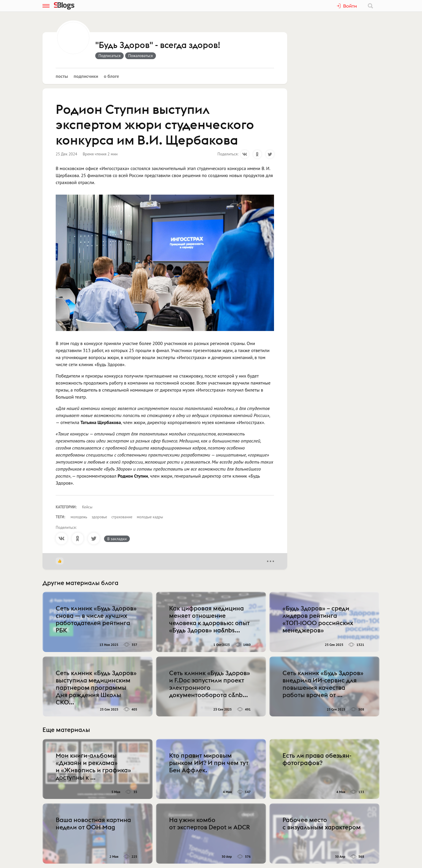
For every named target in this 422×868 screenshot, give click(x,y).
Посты (62, 76)
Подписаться (109, 56)
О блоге (111, 76)
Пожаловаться (141, 56)
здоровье (99, 517)
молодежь (79, 517)
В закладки (117, 539)
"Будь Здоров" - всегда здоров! (158, 45)
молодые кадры (150, 517)
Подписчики (86, 76)
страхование (122, 517)
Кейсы (87, 507)
